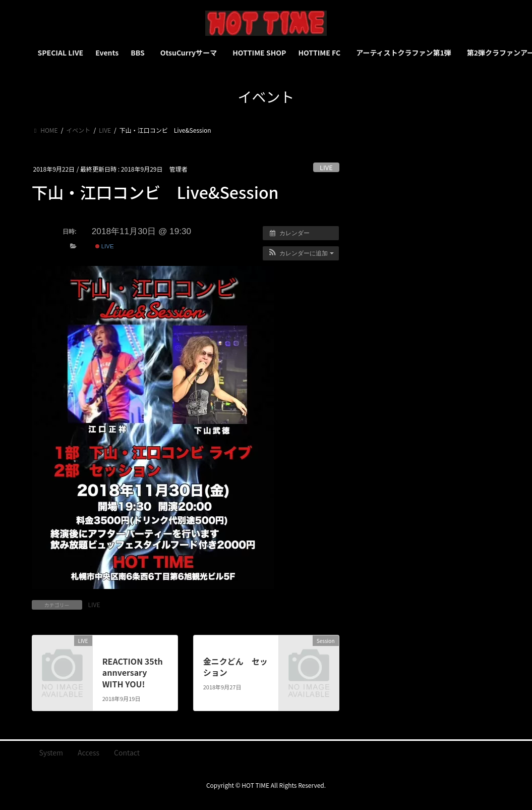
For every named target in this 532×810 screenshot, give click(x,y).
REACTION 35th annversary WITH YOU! (133, 672)
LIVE (326, 167)
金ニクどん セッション (235, 667)
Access (88, 752)
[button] (301, 253)
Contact (127, 752)
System (51, 752)
